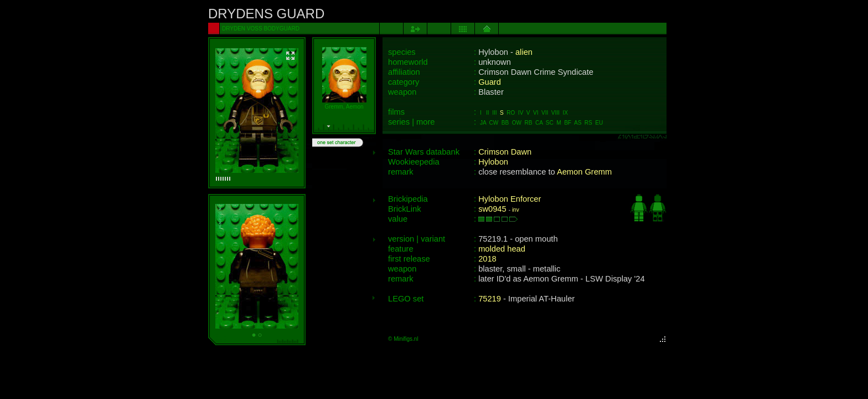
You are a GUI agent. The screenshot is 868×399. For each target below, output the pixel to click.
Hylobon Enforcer (510, 199)
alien (524, 52)
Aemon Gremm (584, 172)
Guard (490, 82)
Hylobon (493, 162)
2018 (487, 259)
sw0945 (492, 209)
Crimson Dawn (505, 152)
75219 (490, 299)
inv (516, 210)
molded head (502, 249)
